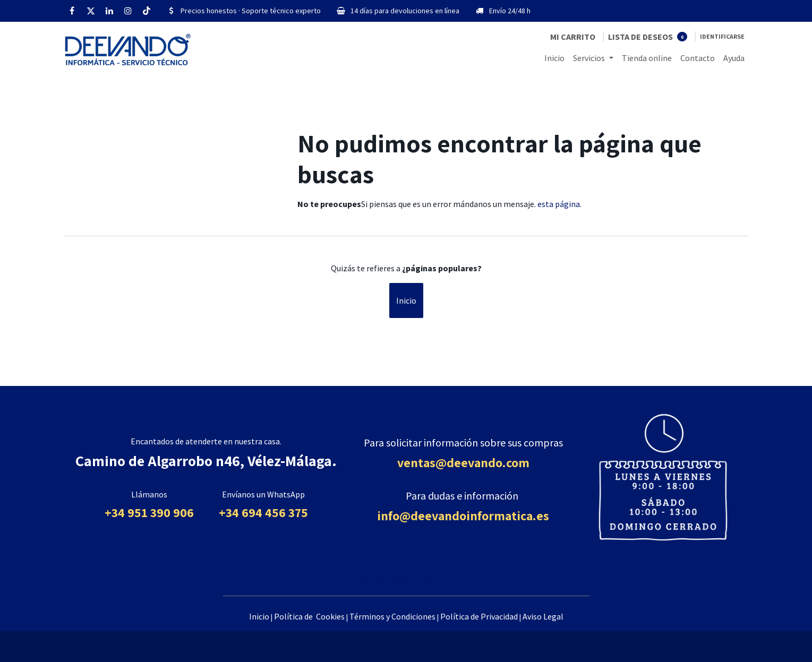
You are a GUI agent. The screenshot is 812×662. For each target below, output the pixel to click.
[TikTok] (147, 11)
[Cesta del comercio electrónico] (573, 37)
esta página (559, 204)
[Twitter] (91, 11)
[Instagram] (128, 11)
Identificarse (722, 36)
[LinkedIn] (109, 11)
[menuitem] (554, 58)
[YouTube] (430, 579)
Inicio (406, 300)
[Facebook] (72, 11)
